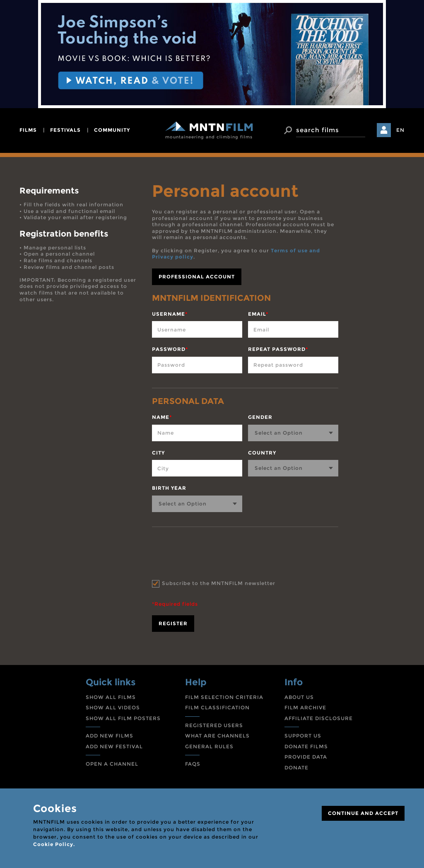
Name (162, 417)
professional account (197, 277)
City (158, 453)
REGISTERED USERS (214, 725)
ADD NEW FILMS (110, 736)
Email (258, 314)
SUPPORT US (303, 736)
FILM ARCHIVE (305, 707)
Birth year (169, 488)
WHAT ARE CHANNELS (217, 736)
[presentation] (215, 551)
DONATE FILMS (306, 746)
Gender (260, 417)
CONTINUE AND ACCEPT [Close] (363, 813)
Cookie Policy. (54, 844)
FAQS (193, 764)
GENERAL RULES (209, 746)
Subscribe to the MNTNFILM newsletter (219, 583)
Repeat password (278, 349)
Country (262, 453)
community (112, 130)
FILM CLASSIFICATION (217, 707)
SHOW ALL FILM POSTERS (123, 718)
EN (400, 130)
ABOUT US (299, 697)
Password (170, 349)
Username (170, 314)
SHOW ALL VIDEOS (113, 707)
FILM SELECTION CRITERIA (224, 697)
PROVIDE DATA (306, 757)
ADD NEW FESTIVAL (114, 746)
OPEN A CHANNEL (112, 764)
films (28, 130)
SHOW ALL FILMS (111, 697)
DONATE (296, 768)
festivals (65, 130)
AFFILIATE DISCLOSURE (319, 718)
